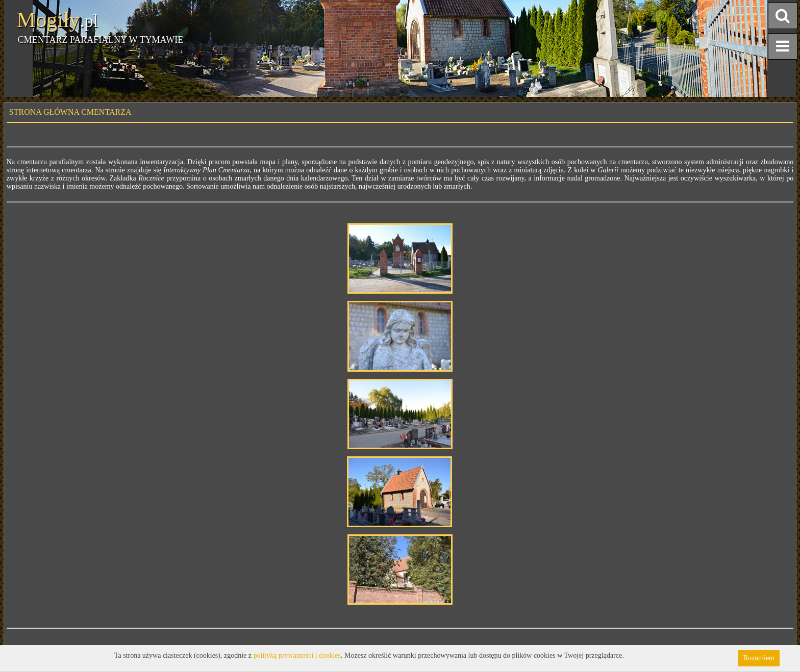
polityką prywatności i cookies (297, 655)
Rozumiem (759, 658)
